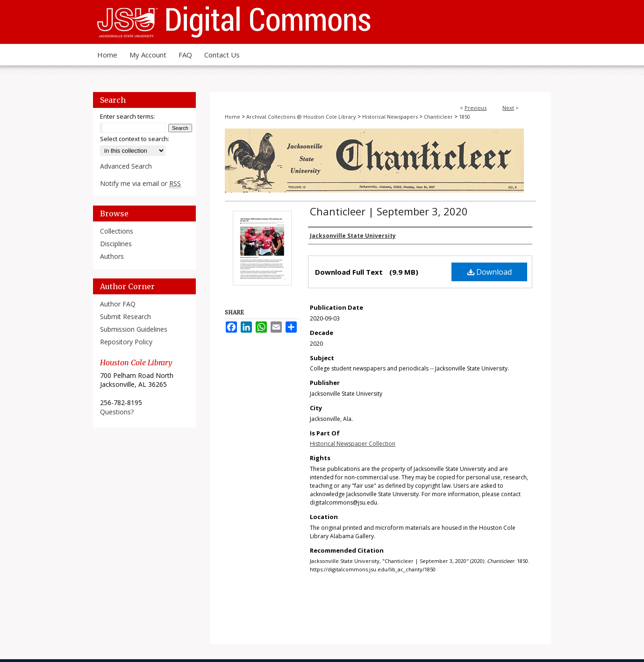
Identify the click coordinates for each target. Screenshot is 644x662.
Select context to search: (135, 139)
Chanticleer (438, 117)
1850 (465, 117)
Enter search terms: (128, 116)
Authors (112, 256)
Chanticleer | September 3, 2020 (389, 211)
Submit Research (125, 317)
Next (508, 108)
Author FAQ (118, 304)
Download (490, 272)
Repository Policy (126, 342)
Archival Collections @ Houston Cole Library (301, 117)
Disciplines (116, 244)
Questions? (117, 412)
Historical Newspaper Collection (353, 444)
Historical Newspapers (390, 117)
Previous (476, 108)
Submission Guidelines (134, 329)
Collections (117, 231)
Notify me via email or (140, 183)
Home (233, 117)
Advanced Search (126, 166)
